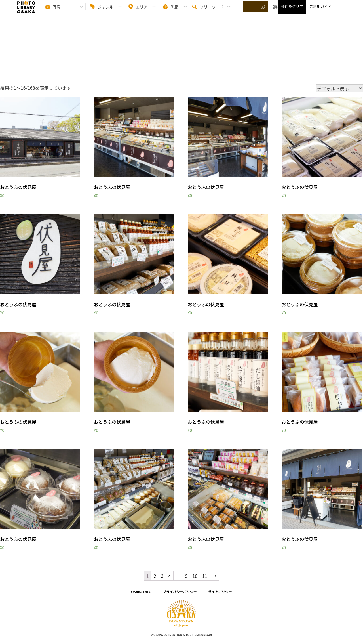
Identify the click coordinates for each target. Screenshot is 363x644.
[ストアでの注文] (339, 88)
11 (205, 576)
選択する (256, 12)
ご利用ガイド (320, 11)
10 (195, 576)
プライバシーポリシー (180, 592)
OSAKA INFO (141, 592)
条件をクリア (292, 11)
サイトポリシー (220, 592)
